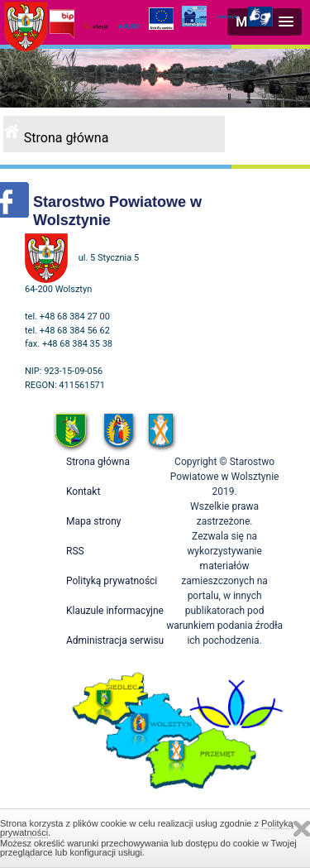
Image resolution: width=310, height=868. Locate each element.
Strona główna (67, 138)
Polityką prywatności (112, 581)
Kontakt (83, 492)
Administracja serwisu (115, 640)
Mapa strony (93, 521)
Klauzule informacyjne (115, 611)
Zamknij (302, 829)
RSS (75, 551)
